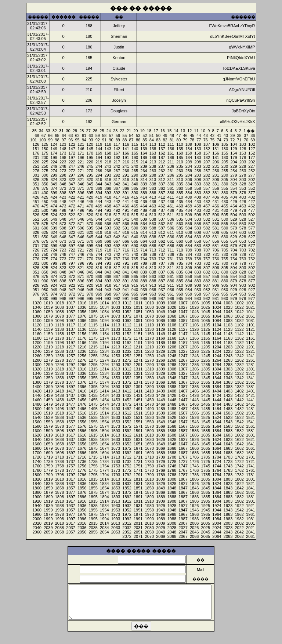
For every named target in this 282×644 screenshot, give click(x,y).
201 (36, 158)
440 (135, 202)
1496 (82, 409)
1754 (104, 466)
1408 (172, 391)
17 (156, 131)
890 (135, 281)
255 (225, 171)
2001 (250, 523)
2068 (172, 536)
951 (36, 290)
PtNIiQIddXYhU (241, 58)
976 (36, 294)
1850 (149, 488)
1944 (217, 510)
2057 (70, 532)
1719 (48, 457)
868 (108, 276)
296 (81, 175)
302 (252, 180)
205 (225, 162)
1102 (239, 325)
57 (111, 135)
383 (198, 193)
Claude (119, 68)
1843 (228, 488)
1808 (172, 479)
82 (165, 140)
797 (72, 263)
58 (104, 135)
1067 (183, 316)
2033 (116, 528)
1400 (37, 387)
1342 (239, 378)
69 (253, 140)
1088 (172, 321)
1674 (104, 448)
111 (171, 144)
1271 (138, 360)
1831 (138, 484)
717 (117, 250)
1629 (160, 439)
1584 (217, 431)
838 (153, 272)
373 (63, 188)
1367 (183, 382)
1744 (217, 466)
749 (54, 254)
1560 (37, 422)
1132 (127, 329)
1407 (183, 391)
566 (126, 224)
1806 (194, 479)
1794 (104, 475)
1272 (127, 360)
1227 (183, 351)
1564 (217, 426)
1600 (37, 431)
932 (207, 290)
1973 (116, 514)
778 (243, 263)
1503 (228, 413)
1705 (206, 457)
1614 (104, 435)
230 (225, 166)
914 (144, 285)
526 (36, 215)
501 (36, 210)
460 (180, 206)
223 (63, 162)
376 (36, 188)
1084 (217, 321)
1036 (82, 307)
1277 (70, 360)
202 (252, 162)
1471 (138, 404)
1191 (138, 343)
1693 (116, 453)
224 (54, 162)
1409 (160, 391)
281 (216, 175)
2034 (104, 528)
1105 (206, 325)
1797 (70, 475)
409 (189, 197)
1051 (138, 312)
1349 (160, 378)
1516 (82, 413)
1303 (228, 369)
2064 (217, 536)
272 (72, 171)
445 (90, 202)
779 (234, 263)
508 (198, 215)
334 (189, 184)
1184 (217, 343)
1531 (138, 417)
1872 (127, 492)
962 (162, 294)
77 (199, 140)
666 (126, 241)
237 (162, 166)
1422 (239, 395)
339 (144, 184)
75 (212, 140)
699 (54, 246)
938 (153, 290)
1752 (127, 466)
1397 (70, 387)
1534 (104, 417)
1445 (206, 400)
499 (54, 210)
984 (189, 299)
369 (99, 188)
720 (90, 250)
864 (144, 276)
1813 (116, 479)
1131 (138, 329)
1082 (239, 321)
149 (54, 149)
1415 (93, 391)
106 (216, 144)
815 (135, 268)
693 (108, 246)
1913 (116, 501)
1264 (217, 360)
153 (243, 153)
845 (90, 272)
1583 (228, 431)
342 (117, 184)
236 (171, 166)
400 (45, 193)
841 (126, 272)
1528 (172, 417)
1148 (172, 334)
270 (90, 171)
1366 (194, 382)
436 (171, 202)
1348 (172, 378)
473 (63, 206)
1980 (37, 514)
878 (243, 281)
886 (171, 281)
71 (239, 140)
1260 (37, 356)
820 (90, 268)
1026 (194, 307)
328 (243, 184)
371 (81, 188)
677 (252, 246)
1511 (138, 413)
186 (171, 158)
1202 (239, 347)
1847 (183, 488)
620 (90, 232)
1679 (48, 448)
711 (171, 250)
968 (108, 294)
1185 (206, 343)
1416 (82, 391)
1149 (160, 334)
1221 (250, 351)
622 (72, 232)
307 (207, 180)
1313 (116, 369)
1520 (37, 413)
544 (99, 219)
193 (108, 158)
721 (81, 250)
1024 (217, 307)
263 (153, 171)
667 (117, 241)
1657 (70, 444)
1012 (127, 303)
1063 (228, 316)
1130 (149, 329)
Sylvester (119, 79)
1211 (138, 347)
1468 (172, 404)
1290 (149, 365)
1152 (127, 334)
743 (108, 254)
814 (144, 268)
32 (55, 131)
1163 (228, 338)
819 (99, 268)
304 (234, 180)
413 (153, 197)
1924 (217, 506)
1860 (37, 488)
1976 (82, 514)
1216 (82, 347)
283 (198, 175)
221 (81, 162)
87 (131, 140)
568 (108, 224)
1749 (160, 466)
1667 (183, 448)
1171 (138, 338)
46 (185, 135)
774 (54, 259)
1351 (138, 378)
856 (216, 276)
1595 (93, 431)
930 (225, 290)
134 (189, 149)
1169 (160, 338)
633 (198, 237)
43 (206, 135)
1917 (70, 501)
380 (225, 193)
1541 (250, 422)
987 (162, 299)
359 (189, 188)
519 (99, 215)
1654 (104, 444)
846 (81, 272)
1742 (239, 466)
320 (90, 180)
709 (189, 250)
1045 (206, 312)
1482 (239, 409)
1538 (59, 417)
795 (90, 263)
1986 (194, 519)
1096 (82, 321)
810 (180, 268)
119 (99, 144)
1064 (217, 316)
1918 (59, 501)
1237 (70, 351)
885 (180, 281)
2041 (250, 532)
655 (225, 241)
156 (216, 153)
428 (243, 202)
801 (36, 263)
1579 (48, 426)
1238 (59, 351)
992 (117, 299)
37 (246, 135)
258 (198, 171)
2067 (183, 536)
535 (180, 219)
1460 (37, 400)
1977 (70, 514)
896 (81, 281)
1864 (217, 492)
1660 (37, 444)
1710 (149, 457)
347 (72, 184)
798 (63, 263)
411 (171, 197)
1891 (138, 497)
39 (232, 135)
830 (225, 272)
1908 (172, 501)
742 (117, 254)
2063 (228, 536)
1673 (116, 448)
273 (63, 171)
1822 (239, 484)
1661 (250, 448)
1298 (59, 365)
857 (207, 276)
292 (117, 175)
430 (225, 202)
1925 (206, 506)
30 (68, 131)
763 (153, 259)
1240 (37, 351)
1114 (104, 325)
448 (63, 202)
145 (90, 149)
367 (117, 188)
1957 (70, 510)
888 (153, 281)
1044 (217, 312)
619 (99, 232)
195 (90, 158)
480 (225, 210)
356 (216, 188)
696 (81, 246)
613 (153, 232)
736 (171, 254)
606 (216, 232)
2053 (116, 532)
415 (135, 197)
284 (189, 175)
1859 (48, 488)
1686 (194, 453)
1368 (172, 382)
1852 (127, 488)
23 (115, 131)
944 (99, 290)
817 (117, 268)
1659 (48, 444)
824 (54, 268)
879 (234, 281)
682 (207, 246)
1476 (82, 404)
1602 (239, 435)
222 (72, 162)
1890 (149, 497)
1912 (127, 501)
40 (226, 135)
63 (70, 135)
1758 (59, 466)
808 (198, 268)
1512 (127, 413)
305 (225, 180)
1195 (93, 343)
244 (99, 166)
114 (144, 144)
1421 (250, 395)
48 (172, 135)
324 (54, 180)
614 (144, 232)
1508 (172, 413)
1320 (37, 369)
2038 (59, 528)
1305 (206, 369)
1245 (206, 356)
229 (234, 166)
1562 (239, 426)
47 (178, 135)
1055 (93, 312)
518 (108, 215)
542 (117, 219)
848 (63, 272)
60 (91, 135)
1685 (206, 453)
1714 (104, 457)
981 (216, 299)
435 (180, 202)
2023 (228, 528)
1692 (127, 453)
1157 (70, 334)
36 (253, 135)
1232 (127, 351)
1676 (82, 448)
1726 (194, 462)
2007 (183, 523)
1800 (37, 475)
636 (171, 237)
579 (234, 228)
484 (189, 210)
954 (234, 294)
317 (117, 180)
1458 (59, 400)
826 (36, 268)
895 (90, 281)
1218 (59, 347)
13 (183, 131)
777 (252, 263)
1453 (116, 400)
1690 (149, 453)
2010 (149, 523)
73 (226, 140)
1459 (48, 400)
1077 (70, 316)
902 (252, 285)
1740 (37, 462)
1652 (127, 444)
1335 (93, 373)
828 (243, 272)
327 (252, 184)
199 (54, 158)
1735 (93, 462)
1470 (149, 404)
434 (189, 202)
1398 (59, 387)
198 (63, 158)
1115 (93, 325)
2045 (206, 532)
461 (171, 206)
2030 (149, 528)
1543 (228, 422)
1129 (160, 329)
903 (243, 285)
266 (126, 171)
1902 (239, 501)
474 (54, 206)
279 (234, 175)
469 (99, 206)
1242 (239, 356)
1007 (183, 303)
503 (243, 215)
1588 (172, 431)
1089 (160, 321)
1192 (127, 343)
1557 (70, 422)
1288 (172, 365)
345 (90, 184)
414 (144, 197)
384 (189, 193)
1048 (172, 312)
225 (45, 162)
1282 (239, 365)
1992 (127, 519)
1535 (93, 417)
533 (198, 219)
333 (198, 184)
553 (243, 224)
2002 (239, 523)
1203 (228, 347)
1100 (37, 321)
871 (81, 276)
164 (144, 153)
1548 (172, 422)
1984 (217, 519)
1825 (206, 484)
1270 (149, 360)
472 (72, 206)
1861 (250, 492)
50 (158, 135)
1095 (93, 321)
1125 (206, 329)
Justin (119, 47)
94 (84, 140)
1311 (138, 369)
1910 (149, 501)
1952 (127, 510)
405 (225, 197)
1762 (239, 470)
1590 (149, 431)
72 (232, 140)
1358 (59, 378)
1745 (206, 466)
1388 (172, 387)
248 (63, 166)
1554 (104, 422)
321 (81, 180)
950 (45, 290)
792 (117, 263)
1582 (239, 431)
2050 (149, 532)
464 (144, 206)
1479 (48, 404)
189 (144, 158)
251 (36, 166)
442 (117, 202)
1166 (194, 338)
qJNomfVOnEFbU (239, 79)
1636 (82, 439)
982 (207, 299)
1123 (228, 329)
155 (225, 153)
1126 (194, 329)
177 (252, 158)
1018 (59, 303)
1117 (70, 325)
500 (45, 210)
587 (162, 228)
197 (72, 158)
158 (198, 153)
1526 (194, 417)
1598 (59, 431)
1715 (93, 457)
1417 (70, 391)
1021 (250, 307)
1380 (37, 382)
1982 (239, 519)
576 (36, 224)
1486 (194, 409)
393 (108, 193)
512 (162, 215)
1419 (48, 391)
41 (219, 135)
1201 (250, 347)
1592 (127, 431)
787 (162, 263)
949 (54, 290)
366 (126, 188)
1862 (239, 492)
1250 (149, 356)
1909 (160, 501)
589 (144, 228)
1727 (183, 462)
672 (72, 241)
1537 (70, 417)
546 (81, 219)
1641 (250, 444)
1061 (250, 316)
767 (117, 259)
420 (90, 197)
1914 (104, 501)
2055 (93, 532)
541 (126, 219)
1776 (82, 470)
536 (171, 219)
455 (225, 206)
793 (108, 263)
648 (63, 237)
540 (135, 219)
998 (63, 299)
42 (212, 135)
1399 (48, 387)
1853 (116, 488)
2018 (59, 523)
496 (81, 210)
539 (144, 219)
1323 (228, 373)
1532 (127, 417)
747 (72, 254)
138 (153, 149)
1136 (82, 329)
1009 (160, 303)
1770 (149, 470)
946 (81, 290)
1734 (104, 462)
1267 (183, 360)
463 (153, 206)
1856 (82, 488)
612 (162, 232)
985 (180, 299)
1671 (138, 448)
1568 (172, 426)
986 (171, 299)
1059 (48, 312)
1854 (104, 488)
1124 (217, 329)
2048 (172, 532)
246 (81, 166)
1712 (127, 457)
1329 (160, 373)
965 (135, 294)
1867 (183, 492)
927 (252, 290)
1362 (239, 382)
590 (135, 228)
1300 (37, 365)
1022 (239, 307)
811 (171, 268)
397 (72, 193)
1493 (116, 409)
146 (81, 149)
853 (243, 276)
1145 (206, 334)
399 (54, 193)
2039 (48, 528)
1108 (172, 325)
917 (117, 285)
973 (63, 294)
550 (45, 219)
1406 (194, 391)
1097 (70, 321)
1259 (48, 356)
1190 (149, 343)
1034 (104, 307)
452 (252, 206)
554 (234, 224)
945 (90, 290)
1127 (183, 329)
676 (36, 241)
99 (50, 140)
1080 (37, 316)
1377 (70, 382)
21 (129, 131)
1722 (239, 462)
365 (135, 188)
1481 (250, 409)
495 (90, 210)
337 (162, 184)
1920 (37, 501)
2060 (37, 532)
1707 (183, 457)
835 (180, 272)
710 (180, 250)
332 (207, 184)
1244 (217, 356)
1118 (59, 325)
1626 (194, 439)
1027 (183, 307)
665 (135, 241)
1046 (194, 312)
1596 (82, 431)
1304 (217, 369)
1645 (206, 444)
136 (171, 149)
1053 (116, 312)
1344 (217, 378)
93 (91, 140)
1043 (228, 312)
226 (36, 162)
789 (144, 263)
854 (234, 276)
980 (225, 299)
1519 (48, 413)
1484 (217, 409)
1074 (104, 316)
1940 (37, 506)
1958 (59, 510)
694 (99, 246)
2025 (206, 528)
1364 (217, 382)
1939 (48, 506)
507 (207, 215)
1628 (172, 439)
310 (180, 180)
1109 (160, 325)
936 (171, 290)
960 (180, 294)
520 (90, 215)
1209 (160, 347)
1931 (138, 506)
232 (207, 166)
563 (153, 224)
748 (63, 254)
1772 (127, 470)
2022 (239, 528)
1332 (127, 373)
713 (153, 250)
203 (243, 162)
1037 (70, 307)
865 (135, 276)
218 (108, 162)
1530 (149, 417)
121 (81, 144)
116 (126, 144)
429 (234, 202)
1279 (48, 360)
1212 (127, 347)
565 (135, 224)
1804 (217, 479)
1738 (59, 462)
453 (243, 206)
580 (225, 228)
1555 (93, 422)
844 (99, 272)
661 (171, 241)
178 (243, 158)
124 (54, 144)
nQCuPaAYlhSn (241, 100)
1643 (228, 444)
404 (234, 197)
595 (90, 228)
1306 (194, 369)
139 (144, 149)
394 (99, 193)
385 (180, 193)
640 (135, 237)
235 (180, 166)
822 (72, 268)
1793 (116, 475)
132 (207, 149)
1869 (160, 492)
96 (70, 140)
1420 (37, 391)
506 (216, 215)
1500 (37, 409)
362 (162, 188)
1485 (206, 409)
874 (54, 276)
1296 (82, 365)
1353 (116, 378)
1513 (116, 413)
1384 (217, 387)
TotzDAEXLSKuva (239, 68)
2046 (194, 532)
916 (126, 285)
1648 (172, 444)
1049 (160, 312)
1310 (149, 369)
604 (234, 232)
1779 (48, 470)
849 (54, 272)
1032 (127, 307)
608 (198, 232)
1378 (59, 382)
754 (234, 259)
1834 (104, 484)
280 (225, 175)
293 (108, 175)
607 (207, 232)
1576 (82, 426)
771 (81, 259)
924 (54, 285)
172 (72, 153)
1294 (104, 365)
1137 (70, 329)
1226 (194, 351)
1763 (228, 470)
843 (108, 272)
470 (90, 206)
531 (216, 219)
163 (153, 153)
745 (90, 254)
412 (162, 197)
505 (225, 215)
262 (162, 171)
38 (239, 135)
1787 (183, 475)
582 (207, 228)
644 (99, 237)
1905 (206, 501)
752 (252, 259)
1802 (239, 479)
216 (126, 162)
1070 (149, 316)
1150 (149, 334)
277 (252, 175)
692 (117, 246)
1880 (37, 492)
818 (108, 268)
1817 (70, 479)
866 (126, 276)
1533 (116, 417)
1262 (239, 360)
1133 (116, 329)
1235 (93, 351)
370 (90, 188)
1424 (217, 395)
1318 (59, 369)
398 (63, 193)
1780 (37, 470)
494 (99, 210)
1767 (183, 470)
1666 (194, 448)
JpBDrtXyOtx (243, 111)
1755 (93, 466)
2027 (183, 528)
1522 (239, 417)
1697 (70, 453)
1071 (138, 316)
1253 (116, 356)
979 (234, 299)
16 (163, 131)
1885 (206, 497)
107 (207, 144)
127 (252, 149)
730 (225, 254)
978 (243, 299)
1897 (70, 497)
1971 (138, 514)
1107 (183, 325)
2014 (104, 523)
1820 (37, 479)
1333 (116, 373)
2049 (160, 532)
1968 (172, 514)
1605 (206, 435)
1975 (93, 514)
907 (207, 285)
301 (36, 175)
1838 (59, 484)
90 (111, 140)
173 (63, 153)
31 (61, 131)
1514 (104, 413)
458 (198, 206)
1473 (116, 404)
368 (108, 188)
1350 (149, 378)
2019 (48, 523)
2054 (104, 532)
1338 (59, 373)
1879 (48, 492)
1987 (183, 519)
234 (189, 166)
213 (153, 162)
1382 (239, 387)
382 (207, 193)
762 (162, 259)
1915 (93, 501)
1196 (82, 343)
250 (45, 166)
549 (54, 219)
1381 (250, 387)
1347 (183, 378)
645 (90, 237)
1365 (206, 382)
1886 (194, 497)
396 (81, 193)
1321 (250, 373)
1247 (183, 356)
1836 (82, 484)
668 (108, 241)
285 (180, 175)
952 (252, 294)
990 (135, 299)
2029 (160, 528)
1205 (206, 347)
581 (216, 228)
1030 (149, 307)
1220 (37, 347)
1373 (116, 382)
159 (189, 153)
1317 (70, 369)
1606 (194, 435)
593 (108, 228)
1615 (93, 435)
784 (189, 263)
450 (45, 202)
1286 (194, 365)
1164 (217, 338)
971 (81, 294)
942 (117, 290)
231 (216, 166)
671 (81, 241)
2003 (228, 523)
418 (108, 197)
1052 (127, 312)
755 (225, 259)
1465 (206, 404)
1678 (59, 448)
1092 (127, 321)
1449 (160, 400)
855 (225, 276)
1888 (172, 497)
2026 (194, 528)
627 (252, 237)
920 (90, 285)
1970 (149, 514)
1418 (59, 391)
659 (189, 241)
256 (216, 171)
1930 (149, 506)
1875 (93, 492)
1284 (217, 365)
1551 (138, 422)
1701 (250, 457)
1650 (149, 444)
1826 (194, 484)
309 (189, 180)
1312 (127, 369)
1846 (194, 488)
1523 (228, 417)
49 (165, 135)
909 (189, 285)
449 (54, 202)
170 (90, 153)
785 (180, 263)
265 (135, 171)
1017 (70, 303)
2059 (48, 532)
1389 (160, 387)
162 (162, 153)
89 (118, 140)
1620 (37, 435)
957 (207, 294)
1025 (206, 307)
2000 (37, 519)
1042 (239, 312)
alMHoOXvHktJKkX (237, 122)
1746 (194, 466)
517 (117, 215)
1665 (206, 448)
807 (207, 268)
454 (234, 206)
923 (63, 285)
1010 (149, 303)
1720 (37, 457)
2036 (82, 528)
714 (144, 250)
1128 (172, 329)
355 (225, 188)
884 (189, 281)
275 (45, 171)
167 (117, 153)
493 (108, 210)
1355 (93, 378)
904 (234, 285)
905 (225, 285)
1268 (172, 360)
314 (144, 180)
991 (126, 299)
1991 (138, 519)
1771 (138, 470)
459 (189, 206)
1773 (116, 470)
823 (63, 268)
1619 (48, 435)
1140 (37, 329)
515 (135, 215)
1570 (149, 426)
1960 (37, 510)
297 (72, 175)
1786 (194, 475)
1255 (93, 356)
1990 (149, 519)
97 (64, 140)
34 (41, 131)
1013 (116, 303)
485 (180, 210)
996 (81, 299)
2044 (217, 532)
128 (243, 149)
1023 (228, 307)
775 (45, 259)
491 (126, 210)
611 (171, 232)
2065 (206, 536)
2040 (37, 528)
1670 (149, 448)
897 (72, 281)
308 (198, 180)
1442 (239, 400)
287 (162, 175)
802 (252, 268)
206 (216, 162)
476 (36, 206)
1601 (250, 435)
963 (153, 294)
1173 (116, 338)
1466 (194, 404)
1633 (116, 439)
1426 (194, 395)
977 (252, 299)
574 (54, 224)
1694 (104, 453)
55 (124, 135)
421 (81, 197)
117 (117, 144)
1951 (138, 510)
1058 (59, 312)
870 (90, 276)
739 (144, 254)
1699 (48, 453)
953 (243, 294)
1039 (48, 307)
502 (252, 215)
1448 (172, 400)
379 (234, 193)
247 (72, 166)
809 (189, 268)
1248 (172, 356)
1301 (250, 369)
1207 (183, 347)
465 (135, 206)
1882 (239, 497)
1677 (70, 448)
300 (45, 175)
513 (153, 215)
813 (153, 268)
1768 (172, 470)
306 (216, 180)
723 (63, 250)
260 (180, 171)
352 (252, 188)
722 (72, 250)
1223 (228, 351)
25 (102, 131)
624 (54, 232)
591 (126, 228)
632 (207, 237)
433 (198, 202)
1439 (48, 395)
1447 (183, 400)
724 (54, 250)
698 (63, 246)
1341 (250, 378)
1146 (194, 334)
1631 (138, 439)
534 (189, 219)
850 (45, 272)
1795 (93, 475)
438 (153, 202)
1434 (104, 395)
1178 (59, 338)
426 (36, 197)
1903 (228, 501)
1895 (93, 497)
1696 (82, 453)
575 (45, 224)
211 (171, 162)
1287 (183, 365)
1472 (127, 404)
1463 (228, 404)
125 (45, 144)
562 (162, 224)
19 (142, 131)
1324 (217, 373)
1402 (239, 391)
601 (36, 228)
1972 (127, 514)
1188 (172, 343)
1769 (160, 470)
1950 (149, 510)
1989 (160, 519)
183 (198, 158)
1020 (37, 303)
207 (207, 162)
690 (135, 246)
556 (216, 224)
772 (72, 259)
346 (81, 184)
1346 (194, 378)
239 (144, 166)
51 (152, 135)
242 (117, 166)
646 (81, 237)
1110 (149, 325)
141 (126, 149)
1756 (82, 466)
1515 (93, 413)
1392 (127, 387)
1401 (250, 391)
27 (88, 131)
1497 (70, 409)
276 (36, 171)
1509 (160, 413)
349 (54, 184)
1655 (93, 444)
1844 (217, 488)
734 (189, 254)
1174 (104, 338)
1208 (172, 347)
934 (189, 290)
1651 (138, 444)
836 (171, 272)
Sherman (119, 36)
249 (54, 166)
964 (144, 294)
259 (189, 171)
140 (135, 149)
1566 (194, 426)
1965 (206, 514)
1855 (93, 488)
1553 (116, 422)
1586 (194, 431)
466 (126, 206)
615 (135, 232)
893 (108, 281)
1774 (104, 470)
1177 (70, 338)
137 (162, 149)
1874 (104, 492)
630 (225, 237)
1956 (82, 510)
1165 (206, 338)
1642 (239, 444)
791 (126, 263)
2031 (138, 528)
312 (162, 180)
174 (54, 153)
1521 (250, 417)
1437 (70, 395)
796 (81, 263)
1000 (44, 299)
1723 (228, 462)
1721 (250, 462)
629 (234, 237)
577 (252, 228)
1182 (239, 343)
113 (153, 144)
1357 (70, 378)
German (119, 122)
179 (234, 158)
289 (144, 175)
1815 (93, 479)
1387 (183, 387)
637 (162, 237)
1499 (48, 409)
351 (36, 184)
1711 (138, 457)
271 (81, 171)
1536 (82, 417)
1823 (228, 484)
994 (99, 299)
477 (252, 210)
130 (225, 149)
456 (216, 206)
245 (90, 166)
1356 (82, 378)
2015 (93, 523)
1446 (194, 400)
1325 (206, 373)
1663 (228, 448)
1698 (59, 453)
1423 (228, 395)
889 (144, 281)
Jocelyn (119, 100)
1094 (104, 321)
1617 (70, 435)
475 (45, 206)
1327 (183, 373)
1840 (37, 484)
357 (207, 188)
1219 (48, 347)
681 (216, 246)
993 (108, 299)
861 (171, 276)
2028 (172, 528)
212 (162, 162)
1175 (93, 338)
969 (99, 294)
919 (99, 285)
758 (198, 259)
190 (135, 158)
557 (207, 224)
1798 (59, 475)
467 (117, 206)
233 (198, 166)
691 (126, 246)
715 (135, 250)
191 (126, 158)
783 (198, 263)
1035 (93, 307)
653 (243, 241)
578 (243, 228)
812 (162, 268)
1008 (172, 303)
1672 (127, 448)
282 (207, 175)
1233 (116, 351)
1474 (104, 404)
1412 (127, 391)
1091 (138, 321)
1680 (37, 448)
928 (243, 290)
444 (99, 202)
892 (117, 281)
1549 (160, 422)
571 (81, 224)
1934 (104, 506)
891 (126, 281)
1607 (183, 435)
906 (216, 285)
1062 (239, 316)
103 (243, 144)
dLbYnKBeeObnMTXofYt (232, 36)
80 (178, 140)
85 (145, 140)
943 (108, 290)
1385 (206, 387)
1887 (183, 497)
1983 (228, 519)
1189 (160, 343)
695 (90, 246)
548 (63, 219)
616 (126, 232)
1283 (228, 365)
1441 (250, 400)
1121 (250, 329)
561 (171, 224)
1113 (116, 325)
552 (252, 224)
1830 (149, 484)
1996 (82, 519)
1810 (149, 479)
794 (99, 263)
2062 (239, 536)
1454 (104, 400)
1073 (116, 316)
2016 (82, 523)
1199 (48, 343)
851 (36, 272)
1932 (127, 506)
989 (144, 299)
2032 (127, 528)
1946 (194, 510)
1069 (160, 316)
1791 (138, 475)
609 (189, 232)
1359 (48, 378)
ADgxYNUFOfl (242, 90)
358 (198, 188)
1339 (48, 373)
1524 (217, 417)
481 (216, 210)
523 (63, 215)
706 (216, 250)
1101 (250, 325)
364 (144, 188)
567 (117, 224)
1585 (206, 431)
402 (252, 197)
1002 (239, 303)
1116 (82, 325)
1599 (48, 431)
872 (72, 276)
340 (135, 184)
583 (198, 228)
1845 (206, 488)
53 (138, 135)
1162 (239, 338)
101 (33, 140)
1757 (70, 466)
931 (216, 290)
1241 (250, 356)
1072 (127, 316)
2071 (138, 536)
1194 (104, 343)
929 (234, 290)
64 (64, 135)
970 (90, 294)
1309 (160, 369)
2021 (250, 528)
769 (99, 259)
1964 (217, 514)
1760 (37, 466)
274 (54, 171)
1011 (138, 303)
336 (171, 184)
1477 (70, 404)
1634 (104, 439)
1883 (228, 497)
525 (45, 215)
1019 (48, 303)
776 (36, 259)
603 (243, 232)
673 (63, 241)
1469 (160, 404)
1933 (116, 506)
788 (153, 263)
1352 (127, 378)
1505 (206, 413)
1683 (228, 453)
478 (243, 210)
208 (198, 162)
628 (243, 237)
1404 (217, 391)
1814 (104, 479)
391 (126, 193)
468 (108, 206)
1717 (70, 457)
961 (171, 294)
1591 (138, 431)
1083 (228, 321)
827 (252, 272)
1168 (172, 338)
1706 (194, 457)
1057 (70, 312)
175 (45, 153)
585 (180, 228)
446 (81, 202)
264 (144, 171)
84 (152, 140)
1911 (138, 501)
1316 (82, 369)
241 (126, 166)
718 (108, 250)
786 (171, 263)
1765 (206, 470)
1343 (228, 378)
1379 (48, 382)
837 (162, 272)
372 (72, 188)
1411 (138, 391)
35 (35, 131)
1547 (183, 422)
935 (180, 290)
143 (108, 149)
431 (216, 202)
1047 (183, 312)
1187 (183, 343)
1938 (59, 506)
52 (145, 135)
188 (153, 158)
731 (216, 254)
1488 (172, 409)
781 (216, 263)
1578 (59, 426)
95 (77, 140)
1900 (37, 497)
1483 (228, 409)
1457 (70, 400)
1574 (104, 426)
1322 (239, 373)
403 (243, 197)
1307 (183, 369)
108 (198, 144)
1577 (70, 426)
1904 (217, 501)
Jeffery (119, 26)
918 (108, 285)
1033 (116, 307)
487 (162, 210)
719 (99, 250)
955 (225, 294)
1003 (228, 303)
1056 (82, 312)
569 (99, 224)
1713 (116, 457)
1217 (70, 347)
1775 (93, 470)
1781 (250, 475)
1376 (82, 382)
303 (243, 180)
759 (189, 259)
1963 (228, 514)
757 (207, 259)
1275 (93, 360)
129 (234, 149)
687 (162, 246)
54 (131, 135)
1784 (217, 475)
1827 (183, 484)
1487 (183, 409)
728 (243, 254)
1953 (116, 510)
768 (108, 259)
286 (171, 175)
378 (243, 193)
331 (216, 184)
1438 (59, 395)
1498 (59, 409)
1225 (206, 351)
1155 (93, 334)
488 (153, 210)
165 (135, 153)
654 (234, 241)
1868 (172, 492)
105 (225, 144)
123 (63, 144)
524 (54, 215)
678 (243, 246)
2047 (183, 532)
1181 (250, 343)
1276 (82, 360)
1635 (93, 439)
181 (216, 158)
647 (72, 237)
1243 (228, 356)
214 (144, 162)
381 (216, 193)
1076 (82, 316)
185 (180, 158)
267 (117, 171)
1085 (206, 321)
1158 (59, 334)
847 (72, 272)
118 (108, 144)
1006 (194, 303)
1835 (93, 484)
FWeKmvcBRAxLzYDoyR (232, 26)
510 (180, 215)
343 (108, 184)
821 (81, 268)
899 (54, 281)
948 (63, 290)
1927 (183, 506)
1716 (82, 457)
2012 (127, 523)
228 (243, 166)
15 (169, 131)
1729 (160, 462)
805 (225, 268)
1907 (183, 501)
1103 (228, 325)
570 (90, 224)
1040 (37, 307)
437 (162, 202)
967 (117, 294)
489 (144, 210)
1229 (160, 351)
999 (54, 299)
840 (135, 272)
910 (180, 285)
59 (98, 135)
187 (162, 158)
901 (36, 281)
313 (153, 180)
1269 (160, 360)
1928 (172, 506)
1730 (149, 462)
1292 (127, 365)
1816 (82, 479)
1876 (82, 492)
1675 (93, 448)
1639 (48, 439)
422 (72, 197)
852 (252, 276)
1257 (70, 356)
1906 (194, 501)
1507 (183, 413)
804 (234, 268)
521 (81, 215)
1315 (93, 369)
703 (243, 250)
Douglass (119, 111)
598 (63, 228)
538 (153, 219)
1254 (104, 356)
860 (180, 276)
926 (36, 285)
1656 (82, 444)
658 (198, 241)
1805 (206, 479)
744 (99, 254)
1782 (239, 475)
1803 (228, 479)
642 (117, 237)
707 (207, 250)
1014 (104, 303)
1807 (183, 479)
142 (117, 149)
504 (234, 215)
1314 (104, 369)
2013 (116, 523)
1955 (93, 510)
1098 (59, 321)
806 (216, 268)
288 (153, 175)
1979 (48, 514)
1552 (127, 422)
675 (45, 241)
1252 (127, 356)
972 (72, 294)
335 (180, 184)
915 (135, 285)
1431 (138, 395)
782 (207, 263)
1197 (70, 343)
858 (198, 276)
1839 (48, 484)
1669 (160, 448)
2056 (82, 532)
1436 (82, 395)
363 (153, 188)
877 (252, 281)
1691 (138, 453)
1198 (59, 343)
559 (189, 224)
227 (252, 166)
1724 (217, 462)
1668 (172, 448)
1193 (116, 343)
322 (72, 180)
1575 (93, 426)
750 (45, 254)
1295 (93, 365)
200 (45, 158)
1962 (239, 514)
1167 (183, 338)
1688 (172, 453)
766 (126, 259)
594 (99, 228)
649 (54, 237)
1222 (239, 351)
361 (171, 188)
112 (162, 144)
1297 (70, 365)
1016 (82, 303)
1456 (82, 400)
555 (225, 224)
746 (81, 254)
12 (189, 131)
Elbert (119, 90)
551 (36, 219)
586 (171, 228)
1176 (82, 338)
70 (246, 140)
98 (57, 140)
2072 (127, 536)
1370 (149, 382)
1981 (250, 519)
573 (63, 224)
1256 (82, 356)
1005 (206, 303)
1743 (228, 466)
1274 (104, 360)
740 (135, 254)
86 (138, 140)
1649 (160, 444)
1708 (172, 457)
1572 (127, 426)
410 (180, 197)
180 (225, 158)
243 (108, 166)
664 (144, 241)
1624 (217, 439)
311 (171, 180)
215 (135, 162)
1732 (127, 462)
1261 (250, 360)
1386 (194, 387)
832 (207, 272)
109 (189, 144)
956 (216, 294)
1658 (59, 444)
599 (54, 228)
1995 (93, 519)
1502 (239, 413)
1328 (172, 373)
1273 (116, 360)
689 (144, 246)
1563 (228, 426)
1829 (160, 484)
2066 (194, 536)
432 (207, 202)
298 (63, 175)
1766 (194, 470)
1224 (217, 351)
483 (198, 210)
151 (36, 149)
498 (63, 210)
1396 (82, 387)
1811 (138, 479)
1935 (93, 506)
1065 (206, 316)
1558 (59, 422)
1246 (194, 356)
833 (198, 272)
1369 (160, 382)
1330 (149, 373)
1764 (217, 470)
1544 (217, 422)
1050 (149, 312)
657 (207, 241)
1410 (149, 391)
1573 (116, 426)
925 (45, 285)
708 (198, 250)
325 (45, 180)
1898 (59, 497)
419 (99, 197)
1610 (149, 435)
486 (171, 210)
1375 (93, 382)
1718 (59, 457)
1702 (239, 457)
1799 (48, 475)
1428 (172, 395)
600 (45, 228)
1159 (48, 334)
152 (252, 153)
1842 (239, 488)
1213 (116, 347)
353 (243, 188)
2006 (194, 523)
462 (162, 206)
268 (108, 171)
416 (126, 197)
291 (126, 175)
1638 (59, 439)
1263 (228, 360)
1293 (116, 365)
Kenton (119, 58)
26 (95, 131)
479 (234, 210)
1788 (172, 475)
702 (252, 250)
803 (243, 268)
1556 (82, 422)
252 (252, 171)
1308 (172, 369)
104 (234, 144)
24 (109, 131)
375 (45, 188)
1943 (228, 510)
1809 (160, 479)
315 (135, 180)
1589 (160, 431)
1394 (104, 387)
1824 (217, 484)
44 (199, 135)
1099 (48, 321)
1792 (127, 475)
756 (216, 259)
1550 (149, 422)
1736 (82, 462)
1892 (127, 497)
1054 (104, 312)
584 (189, 228)
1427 (183, 395)
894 (99, 281)
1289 (160, 365)
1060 (37, 312)
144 (99, 149)
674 (54, 241)
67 (44, 135)
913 (153, 285)
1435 (93, 395)
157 (207, 153)
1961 (250, 514)
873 (63, 276)
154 (234, 153)
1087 (183, 321)
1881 (250, 497)
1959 (48, 510)
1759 (48, 466)
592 (117, 228)
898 (63, 281)
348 (63, 184)
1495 (93, 409)
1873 (116, 492)
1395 (93, 387)
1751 (138, 466)
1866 (194, 492)
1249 (160, 356)
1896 (82, 497)
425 (45, 197)
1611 (138, 435)
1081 (250, 321)
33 (48, 131)
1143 (228, 334)
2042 (239, 532)
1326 (194, 373)
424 (54, 197)
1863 (228, 492)
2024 (217, 528)
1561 (250, 426)
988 (153, 299)
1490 (149, 409)
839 (144, 272)
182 (207, 158)
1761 (250, 470)
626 (36, 232)
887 (162, 281)
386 (171, 193)
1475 (93, 404)
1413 (116, 391)
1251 (138, 356)
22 (122, 131)
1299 (48, 365)
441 (126, 202)
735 (180, 254)
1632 (127, 439)
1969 (160, 514)
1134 (104, 329)
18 (149, 131)
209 (189, 162)
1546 (194, 422)
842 (117, 272)
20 (135, 131)
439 (144, 202)
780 (225, 263)
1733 (116, 462)
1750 (149, 466)
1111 (138, 325)
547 (72, 219)
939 (144, 290)
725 (45, 250)
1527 (183, 417)
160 (180, 153)
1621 (250, 439)
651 (36, 237)
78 (192, 140)
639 (144, 237)
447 (72, 202)
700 (45, 246)
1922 (239, 506)
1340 (37, 373)
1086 (194, 321)
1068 (172, 316)
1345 (206, 378)
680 (225, 246)
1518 (59, 413)
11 (196, 131)
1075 (93, 316)
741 (126, 254)
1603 (228, 435)
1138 (59, 329)
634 (189, 237)
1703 (228, 457)
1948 (172, 510)
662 (162, 241)
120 (90, 144)
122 (72, 144)
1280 (37, 360)
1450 (149, 400)
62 (77, 135)
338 (153, 184)
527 (252, 219)
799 (54, 263)
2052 (127, 532)
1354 (104, 378)
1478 (59, 404)
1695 (93, 453)
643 (108, 237)
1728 (172, 462)
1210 (149, 347)
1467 (183, 404)
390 (135, 193)
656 (216, 241)
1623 (228, 439)
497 (72, 210)
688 (153, 246)
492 (117, 210)
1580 (37, 426)
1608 (172, 435)
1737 (70, 462)
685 (180, 246)
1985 (206, 519)
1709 (160, 457)
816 (126, 268)
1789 (160, 475)
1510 (149, 413)
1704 (217, 457)
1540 (37, 417)
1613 (116, 435)
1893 (116, 497)
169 (99, 153)
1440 (37, 395)
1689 (160, 453)
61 (84, 135)
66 (50, 135)
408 (198, 197)
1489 (160, 409)
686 (171, 246)
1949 (160, 510)
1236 (82, 351)
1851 (138, 488)
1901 (250, 501)
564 (144, 224)
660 (180, 241)
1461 (250, 404)
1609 (160, 435)
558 (198, 224)
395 (90, 193)
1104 (217, 325)
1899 (48, 497)
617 (117, 232)
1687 (183, 453)
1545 (206, 422)
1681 (250, 453)
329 (234, 184)
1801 (250, 479)
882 (207, 281)
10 (203, 131)
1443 (228, 400)
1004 (217, 303)
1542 (239, 422)
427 (252, 202)
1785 (206, 475)
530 (225, 219)
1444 (217, 400)
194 (99, 158)
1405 (206, 391)
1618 (59, 435)
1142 (239, 334)
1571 (138, 426)
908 (198, 285)
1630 (149, 439)
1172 (127, 338)
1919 (48, 501)
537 (162, 219)
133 (198, 149)
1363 (228, 382)
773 (63, 259)
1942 (239, 510)
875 (45, 276)
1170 (149, 338)
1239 (48, 351)
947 (72, 290)
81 (172, 140)
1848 (172, 488)
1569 (160, 426)
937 (162, 290)
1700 (37, 453)
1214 (104, 347)
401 (36, 193)
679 (234, 246)
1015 (93, 303)
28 (82, 131)
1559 (48, 422)
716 (126, 250)
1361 (250, 382)
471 (81, 206)
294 (99, 175)
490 (135, 210)
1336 (82, 373)
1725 (206, 462)
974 (54, 294)
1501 (250, 413)
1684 (217, 453)
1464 (217, 404)
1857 (70, 488)
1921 (250, 506)
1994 (104, 519)
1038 (59, 307)
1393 (116, 387)
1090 (149, 321)
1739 (48, 462)
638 (153, 237)
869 (99, 276)
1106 (194, 325)
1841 (250, 488)
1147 (183, 334)
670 (90, 241)
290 (135, 175)
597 (72, 228)
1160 (37, 334)
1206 (194, 347)
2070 (149, 536)
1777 (70, 470)
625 (45, 232)
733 (198, 254)
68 (37, 135)
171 (81, 153)
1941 (250, 510)
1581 (250, 431)
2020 (37, 523)
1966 (194, 514)
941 (126, 290)
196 (81, 158)
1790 (149, 475)
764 (144, 259)
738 (153, 254)
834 (189, 272)
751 (36, 254)
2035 (93, 528)
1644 (217, 444)
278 (243, 175)
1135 (93, 329)
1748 (172, 466)
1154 (104, 334)
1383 (228, 387)
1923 (228, 506)
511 (171, 215)
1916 (82, 501)
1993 (116, 519)
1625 (206, 439)
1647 (183, 444)
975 (45, 294)
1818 (59, 479)
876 (36, 276)
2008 (172, 523)
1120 (37, 325)
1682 (239, 453)
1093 (116, 321)
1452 (127, 400)
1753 (116, 466)
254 (234, 171)
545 (90, 219)
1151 (138, 334)
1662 (239, 448)
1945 (206, 510)
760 (180, 259)
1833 (116, 484)
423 (63, 197)
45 (192, 135)
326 (36, 180)
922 (72, 285)
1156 (82, 334)
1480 (37, 404)
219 (99, 162)
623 (63, 232)
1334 (104, 373)
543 (108, 219)
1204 (217, 347)
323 (63, 180)
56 (118, 135)
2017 (70, 523)
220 (90, 162)
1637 (70, 439)
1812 (127, 479)
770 (90, 259)
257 (207, 171)
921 (81, 285)
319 (99, 180)
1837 (70, 484)
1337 (70, 373)
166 (126, 153)
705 (225, 250)
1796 (82, 475)
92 (98, 140)
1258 (59, 356)
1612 (127, 435)
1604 (217, 435)
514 (144, 215)
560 (180, 224)
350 (45, 184)
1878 (59, 492)
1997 (70, 519)
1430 (149, 395)
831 (216, 272)
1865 (206, 492)
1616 (82, 435)
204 (234, 162)
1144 (217, 334)
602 (252, 232)
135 (180, 149)
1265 (206, 360)
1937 (70, 506)
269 (99, 171)
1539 (48, 417)
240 (135, 166)
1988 (172, 519)
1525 (206, 417)
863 (153, 276)
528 (243, 219)
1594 (104, 431)
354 (234, 188)
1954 (104, 510)
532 (207, 219)
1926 (194, 506)
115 (135, 144)
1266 (194, 360)
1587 (183, 431)
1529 (160, 417)
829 (234, 272)
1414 (104, 391)
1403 (228, 391)
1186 (194, 343)
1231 (138, 351)
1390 (149, 387)
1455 (93, 400)
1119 (48, 325)
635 (180, 237)
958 (198, 294)
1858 (59, 488)
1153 (116, 334)
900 (45, 281)
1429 (160, 395)
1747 (183, 466)
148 (63, 149)
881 (216, 281)
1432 (127, 395)
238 (153, 166)
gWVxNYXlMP (242, 47)
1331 (138, 373)
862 (162, 276)
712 (162, 250)
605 (225, 232)
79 (185, 140)
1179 (48, 338)
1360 (37, 378)
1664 (217, 448)
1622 (239, 439)
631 (216, 237)
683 (198, 246)
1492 (127, 409)
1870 (149, 492)
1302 (239, 369)
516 (126, 215)
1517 (70, 413)
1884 (217, 497)
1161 (250, 338)
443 (108, 202)
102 (252, 144)
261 (171, 171)
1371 (138, 382)
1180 (37, 338)
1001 (250, 303)
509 (189, 215)
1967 (183, 514)
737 (162, 254)
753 (243, 259)
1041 (250, 312)
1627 (183, 439)
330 (225, 184)
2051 (138, 532)
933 (198, 290)
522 (72, 215)
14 (176, 131)
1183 (228, 343)
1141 (250, 334)
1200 (37, 343)
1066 (194, 316)
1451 (138, 400)
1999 (48, 519)
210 (180, 162)
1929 (160, 506)
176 (36, 153)
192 (117, 158)
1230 (149, 351)
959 (189, 294)
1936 (82, 506)
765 (135, 259)
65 (57, 135)
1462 (239, 404)
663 (153, 241)
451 (36, 202)
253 (243, 171)
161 (171, 153)
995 (90, 299)
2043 (228, 532)
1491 (138, 409)
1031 (138, 307)
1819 (48, 479)
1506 (194, 413)
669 (99, 241)
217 (117, 162)
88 (124, 140)
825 (45, 268)
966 (126, 294)
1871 (138, 492)
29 (75, 131)
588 (153, 228)
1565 (206, 426)
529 (234, 219)
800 (45, 263)
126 (36, 144)
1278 (59, 360)
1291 (138, 365)
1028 (172, 307)
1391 (138, 387)
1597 (70, 431)
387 (162, 193)
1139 (48, 329)
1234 (104, 351)
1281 (250, 365)
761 (171, 259)
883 (198, 281)
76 (206, 140)
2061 (250, 536)
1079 (48, 316)
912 (162, 285)
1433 (116, 395)
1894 (104, 497)
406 (216, 197)
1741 (250, 466)
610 (180, 232)
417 (117, 197)
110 (180, 144)
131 (216, 149)
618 (108, 232)
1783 (228, 475)
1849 (160, 488)
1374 (104, 382)
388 (153, 193)
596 (81, 228)
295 (90, 175)
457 (207, 206)
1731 (138, 462)
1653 (116, 444)
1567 (183, 426)
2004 (217, 523)
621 (81, 232)
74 (219, 140)
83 (158, 140)
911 (171, 285)
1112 (127, 325)
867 (117, 276)
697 (72, 246)
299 (54, 175)
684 (189, 246)
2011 (138, 523)
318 (108, 180)
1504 (217, 413)
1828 (172, 484)
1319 (48, 369)
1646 (194, 444)
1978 (59, 514)
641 (126, 237)
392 (117, 193)
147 (72, 149)
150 (45, 149)
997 (72, 299)
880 (225, 281)
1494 (104, 409)
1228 (172, 351)
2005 (206, 523)
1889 (160, 497)
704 (234, 250)
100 (43, 140)
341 (126, 184)
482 (207, 210)
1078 (59, 316)
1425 (206, 395)
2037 (70, 528)
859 (189, 276)
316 (126, 180)
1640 (37, 439)
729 (234, 254)
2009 (160, 523)
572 (72, 224)
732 (207, 254)
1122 (239, 329)
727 (252, 254)
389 (144, 193)
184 (189, 158)
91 (104, 140)
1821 (250, 484)
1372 (127, 382)
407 (207, 197)
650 (45, 237)
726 (36, 250)
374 (54, 188)
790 (135, 263)
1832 (127, 484)
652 (252, 241)
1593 (116, 431)
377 (252, 193)
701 (36, 246)
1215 (93, 347)
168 (108, 153)
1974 (104, 514)
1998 (59, 519)
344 (99, 184)
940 (135, 290)
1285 (206, 365)
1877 (70, 492)
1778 (59, 470)
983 (198, 299)
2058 (59, 532)
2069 (160, 536)
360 (180, 188)
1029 (160, 307)
